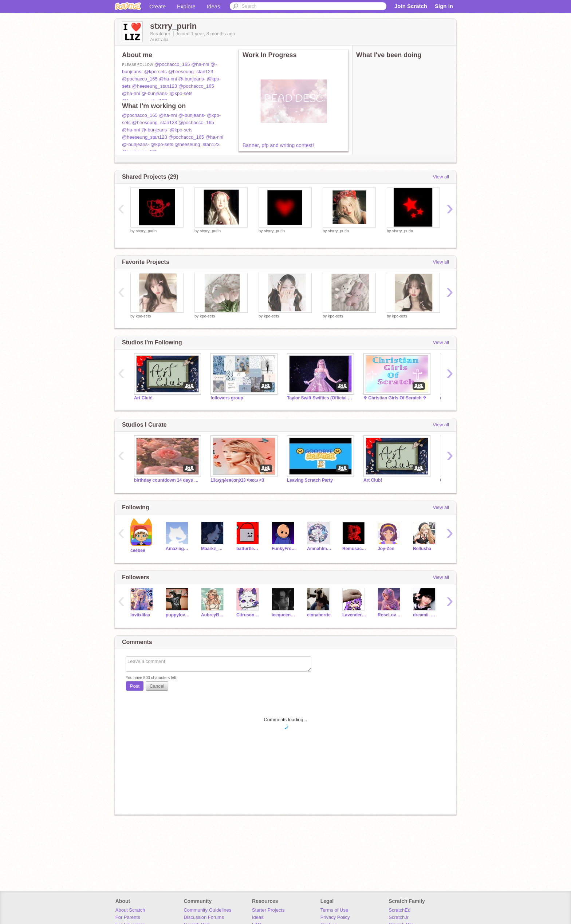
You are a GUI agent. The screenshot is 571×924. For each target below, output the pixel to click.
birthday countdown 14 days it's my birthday (167, 480)
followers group (227, 398)
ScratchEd (399, 910)
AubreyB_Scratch (213, 615)
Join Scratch (411, 6)
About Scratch (130, 910)
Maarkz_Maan (213, 549)
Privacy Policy (335, 917)
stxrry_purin (146, 231)
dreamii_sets (425, 615)
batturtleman (249, 549)
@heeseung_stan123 (191, 72)
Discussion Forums (204, 917)
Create (157, 6)
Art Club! (143, 398)
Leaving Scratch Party (310, 480)
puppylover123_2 (178, 615)
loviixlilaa (140, 615)
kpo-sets (143, 316)
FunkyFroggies (284, 549)
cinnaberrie (319, 615)
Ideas (214, 6)
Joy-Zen (386, 549)
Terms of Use (334, 910)
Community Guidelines (207, 910)
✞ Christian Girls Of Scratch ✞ (395, 398)
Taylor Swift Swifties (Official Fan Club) (320, 398)
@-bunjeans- (192, 79)
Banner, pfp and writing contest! (278, 145)
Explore (186, 6)
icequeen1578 (284, 615)
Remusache (355, 549)
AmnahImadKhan (319, 549)
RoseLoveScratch (390, 615)
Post (135, 686)
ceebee (138, 550)
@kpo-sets (155, 72)
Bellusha (422, 549)
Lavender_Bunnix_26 (355, 615)
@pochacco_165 (172, 64)
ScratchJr (399, 917)
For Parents (128, 917)
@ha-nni (200, 64)
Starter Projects (268, 910)
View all (441, 177)
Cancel (157, 686)
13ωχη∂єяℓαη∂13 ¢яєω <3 (237, 480)
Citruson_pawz (249, 615)
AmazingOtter (178, 549)
